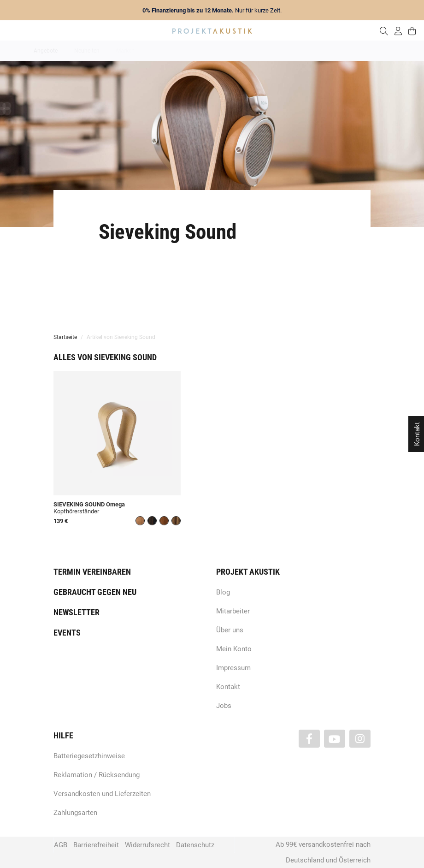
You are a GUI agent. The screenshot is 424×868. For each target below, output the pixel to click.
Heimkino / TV (251, 51)
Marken (125, 51)
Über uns (230, 630)
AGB (61, 845)
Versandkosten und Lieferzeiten (102, 794)
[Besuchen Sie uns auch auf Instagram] (360, 739)
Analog (160, 51)
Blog (223, 592)
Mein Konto (234, 649)
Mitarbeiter (233, 611)
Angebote (46, 51)
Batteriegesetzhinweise (89, 756)
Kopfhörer (347, 51)
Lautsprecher (302, 51)
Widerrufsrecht (147, 845)
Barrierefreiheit (96, 845)
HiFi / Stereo (201, 51)
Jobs (224, 706)
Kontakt (228, 687)
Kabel (383, 51)
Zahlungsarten (75, 813)
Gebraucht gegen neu (95, 592)
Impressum (233, 668)
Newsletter (77, 612)
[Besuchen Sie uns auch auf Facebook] (309, 739)
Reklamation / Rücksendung (97, 775)
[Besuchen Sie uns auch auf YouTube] (335, 739)
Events (67, 633)
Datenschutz (195, 845)
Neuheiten (87, 51)
